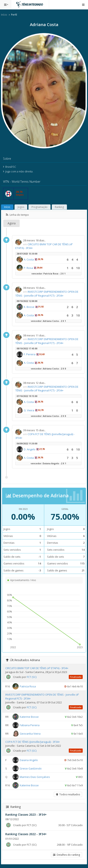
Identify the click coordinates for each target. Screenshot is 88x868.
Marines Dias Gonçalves (35, 777)
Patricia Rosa (28, 686)
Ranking (59, 207)
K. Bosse (29, 307)
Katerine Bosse (29, 717)
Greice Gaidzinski (31, 768)
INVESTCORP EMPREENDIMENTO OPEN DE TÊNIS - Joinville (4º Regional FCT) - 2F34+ (47, 294)
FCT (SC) (32, 677)
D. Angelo (30, 449)
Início (4, 15)
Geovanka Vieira (30, 734)
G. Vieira (29, 410)
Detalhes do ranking (67, 855)
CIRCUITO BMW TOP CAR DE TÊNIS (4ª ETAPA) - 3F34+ (37, 668)
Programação (39, 207)
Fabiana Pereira (30, 725)
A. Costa (29, 259)
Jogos (21, 207)
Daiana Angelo (29, 760)
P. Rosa (28, 268)
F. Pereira (30, 354)
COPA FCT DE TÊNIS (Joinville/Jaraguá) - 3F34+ (33, 742)
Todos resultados (68, 794)
